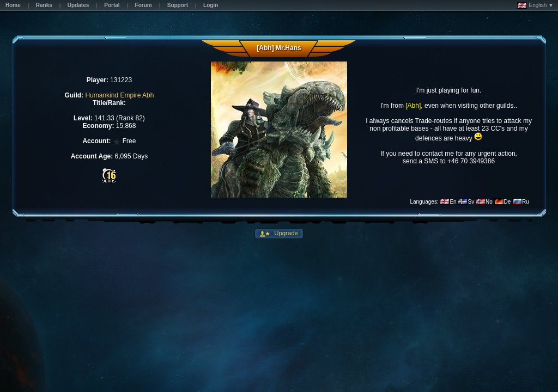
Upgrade (285, 233)
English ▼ (535, 5)
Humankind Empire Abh (119, 95)
